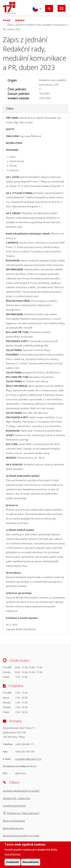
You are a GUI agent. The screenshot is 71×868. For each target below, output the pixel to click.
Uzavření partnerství (14, 806)
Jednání (20, 20)
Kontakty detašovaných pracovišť (21, 791)
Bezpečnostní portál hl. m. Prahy (21, 836)
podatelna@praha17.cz (28, 759)
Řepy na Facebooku (14, 821)
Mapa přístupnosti (13, 828)
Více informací (12, 855)
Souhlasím (12, 863)
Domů (7, 20)
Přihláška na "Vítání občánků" (23, 813)
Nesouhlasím (31, 863)
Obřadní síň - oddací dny (17, 798)
